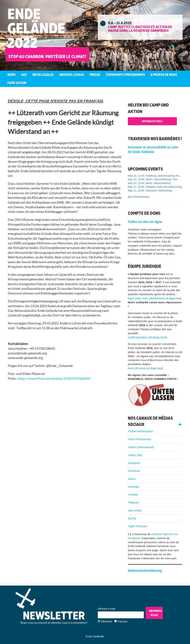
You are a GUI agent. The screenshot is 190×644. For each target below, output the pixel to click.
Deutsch (170, 4)
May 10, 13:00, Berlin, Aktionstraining (149, 183)
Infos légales (43, 75)
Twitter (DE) (135, 455)
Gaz (24, 75)
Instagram (134, 463)
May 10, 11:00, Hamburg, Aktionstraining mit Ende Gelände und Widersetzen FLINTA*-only (155, 176)
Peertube (134, 487)
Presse (95, 75)
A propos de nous (164, 75)
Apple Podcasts (137, 526)
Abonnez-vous (156, 613)
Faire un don (17, 83)
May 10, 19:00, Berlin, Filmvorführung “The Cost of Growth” (155, 179)
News (12, 75)
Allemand (106, 621)
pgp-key (175, 298)
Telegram (134, 502)
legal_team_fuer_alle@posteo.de (148, 298)
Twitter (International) (141, 447)
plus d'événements (139, 197)
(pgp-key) (160, 337)
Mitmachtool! (152, 121)
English (181, 4)
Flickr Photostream (139, 439)
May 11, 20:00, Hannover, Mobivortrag (150, 190)
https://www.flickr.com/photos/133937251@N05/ (54, 379)
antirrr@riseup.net (139, 368)
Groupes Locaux (72, 75)
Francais (122, 621)
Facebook (134, 471)
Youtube (133, 494)
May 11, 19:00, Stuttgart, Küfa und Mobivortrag (155, 187)
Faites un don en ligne (145, 222)
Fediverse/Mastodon (140, 431)
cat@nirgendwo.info (140, 337)
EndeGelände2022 (36, 28)
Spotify (132, 518)
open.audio (135, 510)
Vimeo (132, 479)
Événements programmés (125, 75)
